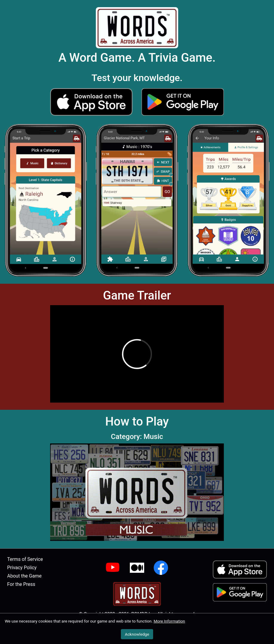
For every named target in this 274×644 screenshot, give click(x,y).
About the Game (24, 576)
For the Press (21, 584)
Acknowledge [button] (137, 634)
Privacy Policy (22, 568)
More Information (169, 621)
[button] (91, 102)
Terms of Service (25, 559)
